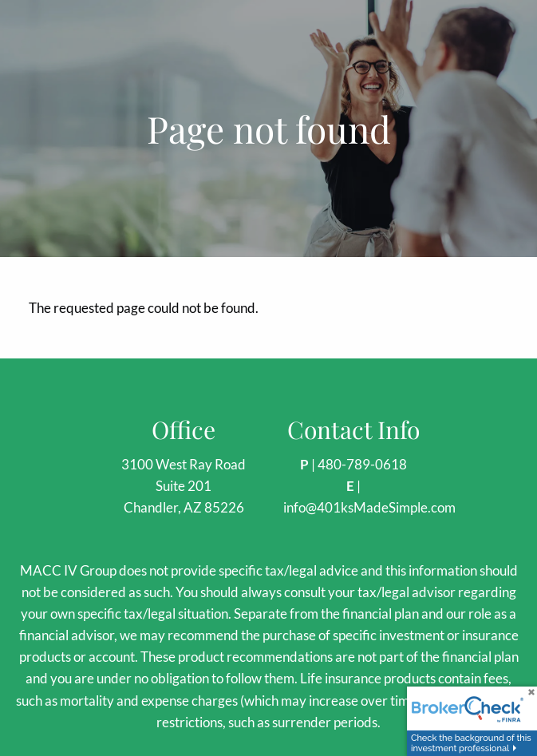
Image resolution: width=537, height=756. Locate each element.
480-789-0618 (362, 464)
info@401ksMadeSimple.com (369, 507)
